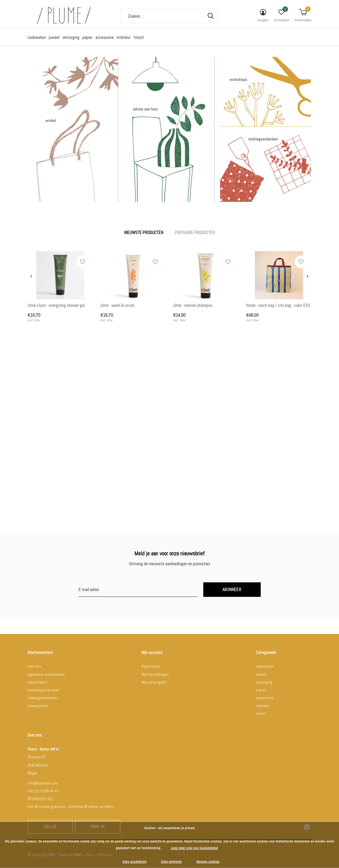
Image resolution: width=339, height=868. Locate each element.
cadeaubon (37, 37)
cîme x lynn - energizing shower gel (56, 305)
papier (87, 37)
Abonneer (232, 589)
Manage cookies (208, 862)
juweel (54, 37)
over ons (34, 666)
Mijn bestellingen (155, 674)
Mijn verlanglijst (154, 682)
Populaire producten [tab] (195, 232)
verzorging (71, 37)
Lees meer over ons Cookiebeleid (194, 848)
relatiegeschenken (42, 698)
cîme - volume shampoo (193, 305)
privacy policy (38, 706)
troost (139, 37)
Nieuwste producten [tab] (144, 232)
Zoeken (211, 16)
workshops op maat (43, 690)
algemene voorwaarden (46, 674)
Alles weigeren (171, 862)
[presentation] (31, 277)
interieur (124, 37)
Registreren (151, 666)
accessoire (105, 37)
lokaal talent (37, 682)
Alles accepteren (134, 862)
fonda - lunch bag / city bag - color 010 (278, 305)
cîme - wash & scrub (117, 305)
